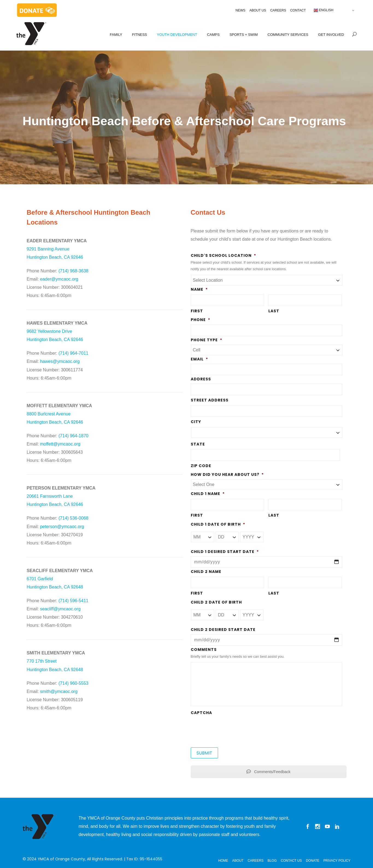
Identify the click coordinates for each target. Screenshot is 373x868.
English (324, 10)
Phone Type (206, 340)
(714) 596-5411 (73, 601)
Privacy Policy (337, 861)
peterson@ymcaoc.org (62, 527)
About (238, 861)
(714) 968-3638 (73, 271)
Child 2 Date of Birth (216, 602)
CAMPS (213, 35)
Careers (278, 10)
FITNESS (139, 35)
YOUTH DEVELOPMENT (177, 35)
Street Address (210, 400)
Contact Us (291, 861)
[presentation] (232, 728)
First (197, 311)
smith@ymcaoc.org (59, 691)
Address (201, 379)
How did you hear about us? (227, 474)
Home (223, 861)
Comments (204, 649)
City (196, 422)
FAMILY (116, 35)
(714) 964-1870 (73, 436)
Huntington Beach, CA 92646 (55, 340)
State (198, 444)
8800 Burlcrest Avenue (49, 414)
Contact (298, 10)
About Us (258, 10)
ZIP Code (201, 466)
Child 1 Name (208, 494)
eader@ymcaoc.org (59, 279)
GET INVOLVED (331, 35)
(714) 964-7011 (73, 353)
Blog (272, 861)
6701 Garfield (40, 579)
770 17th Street (42, 661)
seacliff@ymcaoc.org (60, 609)
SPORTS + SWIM (244, 35)
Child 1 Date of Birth (218, 524)
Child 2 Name (206, 572)
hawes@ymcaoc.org (60, 361)
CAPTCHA (201, 713)
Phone (200, 320)
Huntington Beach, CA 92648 (55, 587)
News (240, 10)
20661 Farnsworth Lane (50, 496)
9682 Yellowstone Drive (49, 331)
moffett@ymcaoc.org (60, 444)
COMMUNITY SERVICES (288, 35)
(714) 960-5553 (73, 683)
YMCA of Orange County (61, 859)
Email (199, 359)
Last (274, 311)
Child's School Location (223, 255)
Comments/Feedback (268, 772)
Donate (312, 861)
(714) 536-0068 (73, 518)
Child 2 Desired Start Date (223, 630)
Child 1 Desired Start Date (225, 552)
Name (199, 289)
